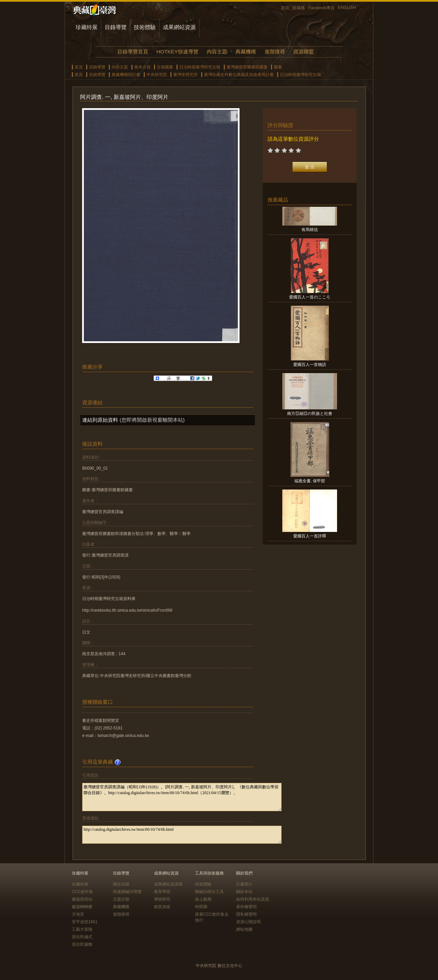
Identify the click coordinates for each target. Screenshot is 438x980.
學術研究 (162, 899)
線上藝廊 (203, 899)
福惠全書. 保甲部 (310, 481)
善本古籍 (142, 67)
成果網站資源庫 (168, 884)
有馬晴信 (310, 230)
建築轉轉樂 (82, 907)
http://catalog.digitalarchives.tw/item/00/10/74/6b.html (182, 835)
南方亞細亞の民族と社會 (310, 413)
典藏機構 (246, 52)
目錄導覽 (116, 27)
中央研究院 (157, 75)
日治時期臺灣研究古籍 (200, 67)
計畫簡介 (244, 884)
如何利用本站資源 (253, 899)
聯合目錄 (121, 884)
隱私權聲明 (246, 914)
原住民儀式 (82, 937)
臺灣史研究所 (185, 75)
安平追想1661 (85, 922)
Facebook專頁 (321, 8)
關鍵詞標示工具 (209, 892)
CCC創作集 (82, 892)
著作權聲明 (246, 907)
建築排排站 (82, 899)
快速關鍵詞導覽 (127, 892)
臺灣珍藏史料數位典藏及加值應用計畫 (239, 75)
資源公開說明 (248, 922)
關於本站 (244, 892)
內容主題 (217, 52)
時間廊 (201, 907)
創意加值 (162, 907)
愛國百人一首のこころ (310, 297)
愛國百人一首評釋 (310, 536)
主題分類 (121, 899)
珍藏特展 (87, 27)
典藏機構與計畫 (126, 75)
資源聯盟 (304, 52)
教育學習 (162, 892)
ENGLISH (347, 8)
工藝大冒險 (82, 929)
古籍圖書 (165, 67)
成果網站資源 (179, 27)
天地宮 (78, 914)
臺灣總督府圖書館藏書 (247, 67)
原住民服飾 (82, 944)
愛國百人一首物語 (310, 365)
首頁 (285, 8)
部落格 (299, 8)
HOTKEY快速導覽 (177, 52)
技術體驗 (145, 27)
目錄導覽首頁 (133, 52)
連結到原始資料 (100, 420)
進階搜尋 (275, 52)
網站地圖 (244, 929)
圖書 (278, 67)
